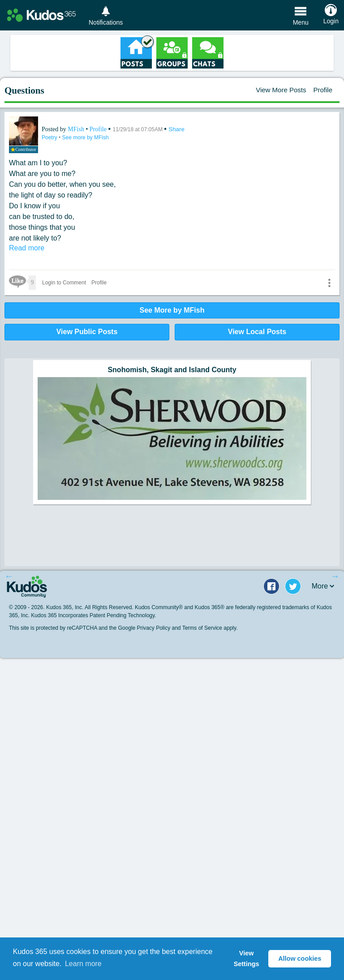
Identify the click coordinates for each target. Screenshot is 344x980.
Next (335, 576)
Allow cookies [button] (300, 959)
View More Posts (281, 90)
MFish (77, 129)
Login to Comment (64, 283)
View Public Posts (87, 332)
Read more (27, 248)
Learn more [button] (83, 964)
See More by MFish (172, 310)
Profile (323, 90)
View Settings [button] (247, 959)
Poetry (50, 138)
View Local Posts (257, 332)
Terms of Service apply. (210, 628)
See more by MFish (86, 138)
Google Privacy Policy (144, 628)
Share (176, 129)
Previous (9, 576)
